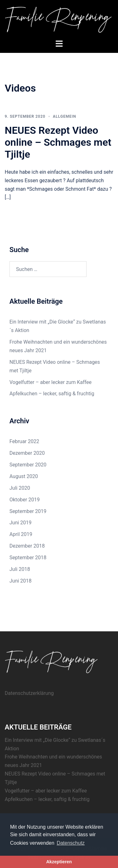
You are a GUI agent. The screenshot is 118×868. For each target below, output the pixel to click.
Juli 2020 (20, 488)
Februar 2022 (24, 441)
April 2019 (21, 534)
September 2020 (28, 465)
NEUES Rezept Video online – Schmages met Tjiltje (58, 142)
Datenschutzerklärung (29, 693)
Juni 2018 (20, 581)
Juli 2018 (20, 569)
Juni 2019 (20, 523)
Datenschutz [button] (71, 843)
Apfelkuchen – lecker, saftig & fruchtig (52, 394)
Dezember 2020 (27, 453)
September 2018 (28, 558)
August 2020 (24, 476)
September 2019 (28, 511)
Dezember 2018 (27, 546)
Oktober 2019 (25, 500)
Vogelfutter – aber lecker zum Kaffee (51, 382)
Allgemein (65, 116)
